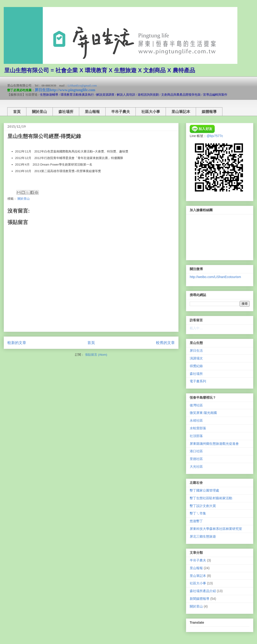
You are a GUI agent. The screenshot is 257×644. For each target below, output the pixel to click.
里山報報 (92, 112)
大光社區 (196, 467)
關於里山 (39, 112)
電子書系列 (198, 381)
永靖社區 (196, 420)
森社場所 (66, 112)
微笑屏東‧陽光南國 (203, 413)
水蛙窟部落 (198, 428)
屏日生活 (42, 90)
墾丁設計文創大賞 (203, 506)
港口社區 (196, 451)
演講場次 (196, 358)
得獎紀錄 (196, 366)
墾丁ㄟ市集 (198, 513)
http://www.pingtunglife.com (72, 90)
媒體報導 (209, 112)
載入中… (196, 328)
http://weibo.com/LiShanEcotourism (215, 277)
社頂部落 (196, 436)
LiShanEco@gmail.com (82, 85)
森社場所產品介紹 (203, 591)
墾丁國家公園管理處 (204, 490)
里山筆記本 (181, 112)
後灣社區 (196, 405)
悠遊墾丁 (196, 521)
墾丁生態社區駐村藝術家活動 (211, 498)
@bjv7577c (215, 136)
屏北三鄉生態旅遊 (203, 536)
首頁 (17, 112)
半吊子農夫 (121, 112)
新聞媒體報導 (200, 599)
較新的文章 (17, 343)
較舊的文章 (165, 343)
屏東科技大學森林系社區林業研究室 (216, 529)
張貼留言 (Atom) (96, 355)
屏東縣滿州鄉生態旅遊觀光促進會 (214, 444)
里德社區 (196, 459)
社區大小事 (151, 112)
